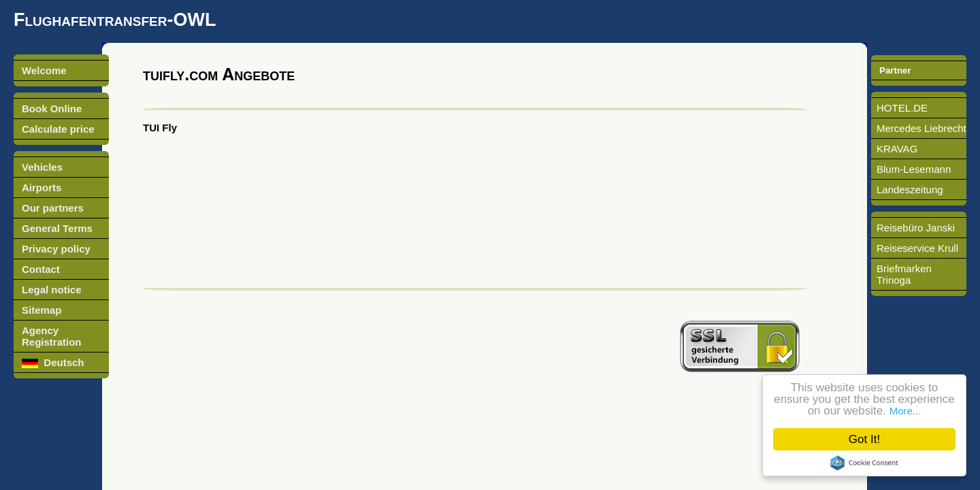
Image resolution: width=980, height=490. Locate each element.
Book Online (52, 109)
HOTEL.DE (902, 108)
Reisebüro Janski (916, 228)
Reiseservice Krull (917, 248)
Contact (41, 269)
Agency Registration (52, 336)
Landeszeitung (910, 190)
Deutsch (53, 362)
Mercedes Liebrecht (921, 128)
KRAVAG (897, 149)
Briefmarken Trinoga (904, 274)
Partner (895, 70)
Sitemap (42, 310)
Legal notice (52, 290)
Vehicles (42, 167)
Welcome (44, 70)
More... (905, 411)
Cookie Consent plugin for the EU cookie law (864, 463)
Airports (42, 187)
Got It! (864, 439)
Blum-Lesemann (914, 169)
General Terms (57, 228)
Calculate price (58, 129)
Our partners (53, 208)
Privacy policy (56, 249)
